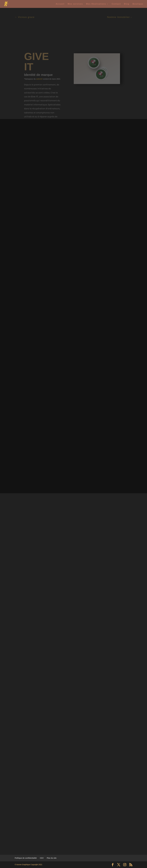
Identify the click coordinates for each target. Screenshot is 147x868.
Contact (116, 4)
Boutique (138, 4)
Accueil (60, 4)
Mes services (75, 4)
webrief (39, 79)
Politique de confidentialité (26, 858)
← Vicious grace (25, 17)
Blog (127, 4)
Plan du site (52, 858)
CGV (42, 858)
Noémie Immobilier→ (120, 17)
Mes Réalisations (96, 4)
